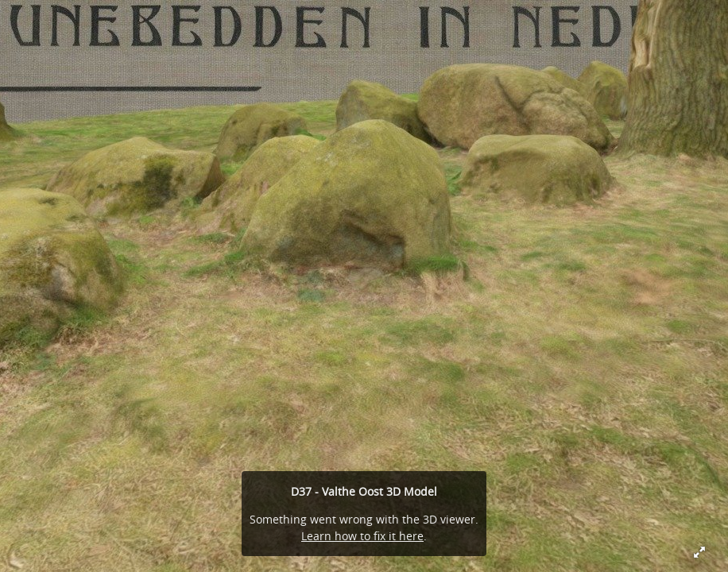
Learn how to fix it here (362, 536)
